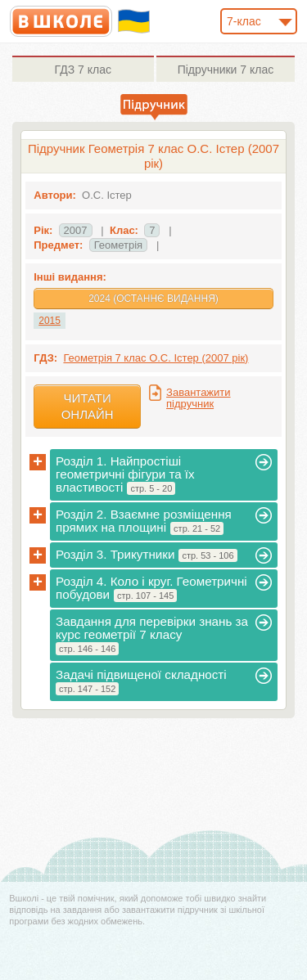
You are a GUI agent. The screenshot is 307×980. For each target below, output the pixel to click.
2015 (50, 321)
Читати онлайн (88, 406)
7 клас (83, 70)
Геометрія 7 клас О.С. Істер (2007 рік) (156, 358)
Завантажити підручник (198, 398)
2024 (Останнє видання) (153, 299)
